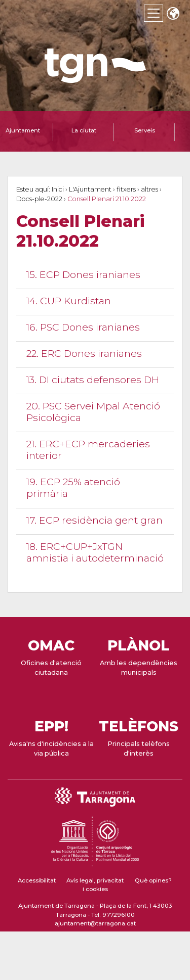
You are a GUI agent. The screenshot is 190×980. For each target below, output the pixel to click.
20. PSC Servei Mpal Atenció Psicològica (93, 412)
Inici (58, 189)
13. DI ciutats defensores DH (93, 380)
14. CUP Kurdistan (69, 301)
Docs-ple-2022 (39, 199)
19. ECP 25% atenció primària (73, 487)
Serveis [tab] (145, 130)
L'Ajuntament (90, 189)
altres (149, 189)
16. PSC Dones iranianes (83, 327)
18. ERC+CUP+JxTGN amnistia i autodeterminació (95, 552)
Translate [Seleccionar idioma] (173, 14)
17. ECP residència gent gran (94, 520)
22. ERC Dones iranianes (84, 353)
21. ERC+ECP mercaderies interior (88, 450)
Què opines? (153, 880)
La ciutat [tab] (84, 130)
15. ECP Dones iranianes (83, 274)
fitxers (126, 189)
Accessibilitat (37, 880)
